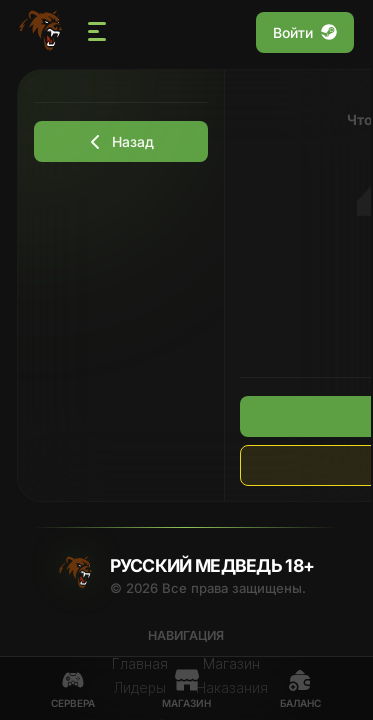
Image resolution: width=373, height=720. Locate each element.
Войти (305, 32)
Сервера (73, 688)
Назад (121, 141)
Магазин (186, 688)
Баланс (300, 688)
